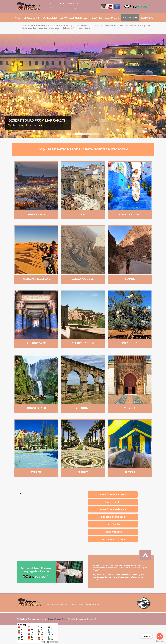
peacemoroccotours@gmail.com (71, 8)
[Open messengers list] (160, 636)
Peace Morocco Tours (81, 28)
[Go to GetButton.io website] (160, 641)
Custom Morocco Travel (128, 577)
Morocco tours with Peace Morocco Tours (112, 565)
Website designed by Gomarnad (82, 619)
